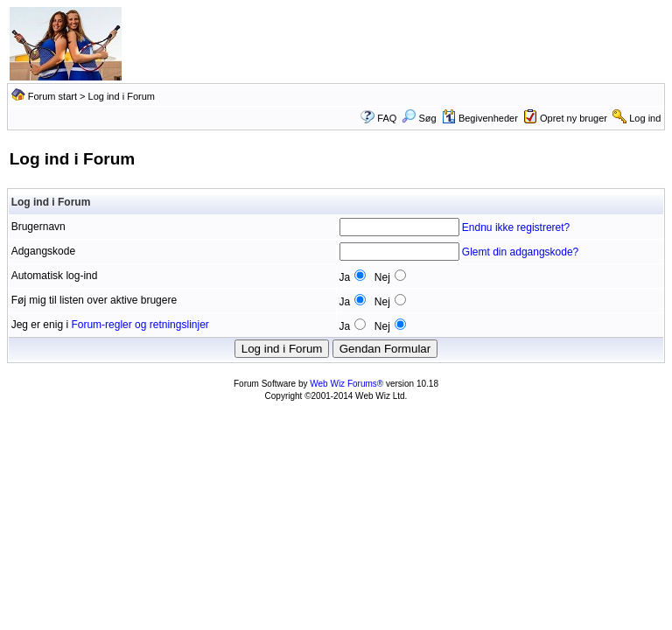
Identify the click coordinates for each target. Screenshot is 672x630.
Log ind (645, 118)
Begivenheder (480, 118)
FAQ (387, 118)
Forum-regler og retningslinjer (140, 325)
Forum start (52, 96)
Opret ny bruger (574, 118)
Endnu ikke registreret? (516, 227)
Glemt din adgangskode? (520, 252)
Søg (419, 118)
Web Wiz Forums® (346, 384)
